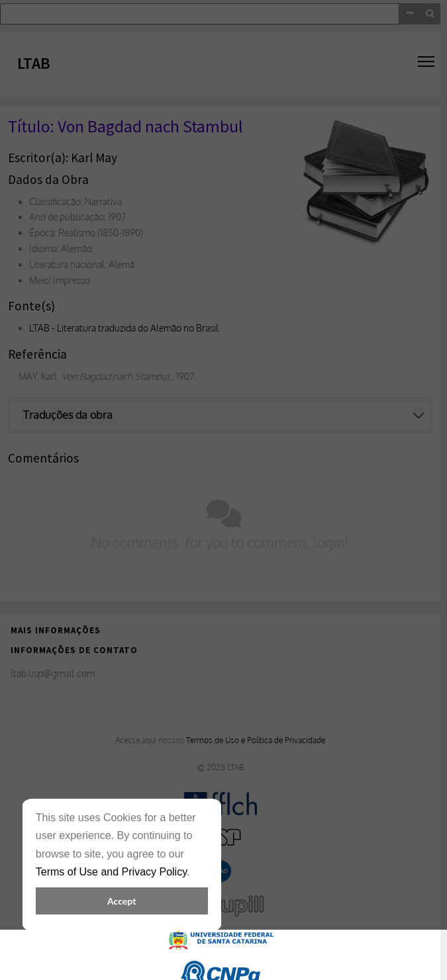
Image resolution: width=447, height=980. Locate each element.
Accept (122, 901)
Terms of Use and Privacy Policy (111, 872)
